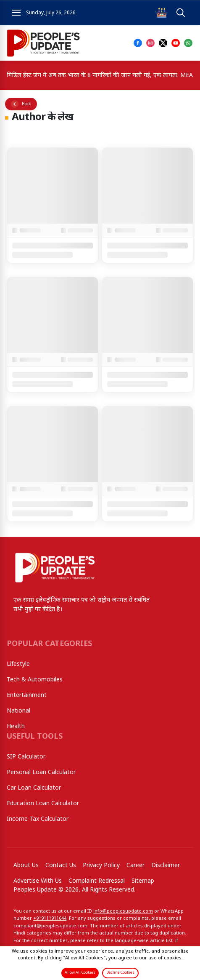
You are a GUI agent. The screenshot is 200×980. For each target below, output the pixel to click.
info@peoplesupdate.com (123, 911)
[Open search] (181, 13)
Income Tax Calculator (38, 819)
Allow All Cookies (80, 973)
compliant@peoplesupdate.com (50, 926)
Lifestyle (18, 664)
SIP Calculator (26, 757)
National (18, 711)
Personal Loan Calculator (41, 773)
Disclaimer (166, 866)
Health (16, 727)
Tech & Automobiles (35, 680)
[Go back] (21, 104)
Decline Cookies (120, 973)
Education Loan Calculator (43, 804)
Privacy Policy (101, 866)
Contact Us (61, 866)
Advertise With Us (38, 881)
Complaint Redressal (97, 881)
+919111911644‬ (50, 919)
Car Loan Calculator (34, 788)
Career (136, 866)
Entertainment (27, 696)
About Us (26, 866)
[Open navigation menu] (16, 13)
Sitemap (143, 881)
